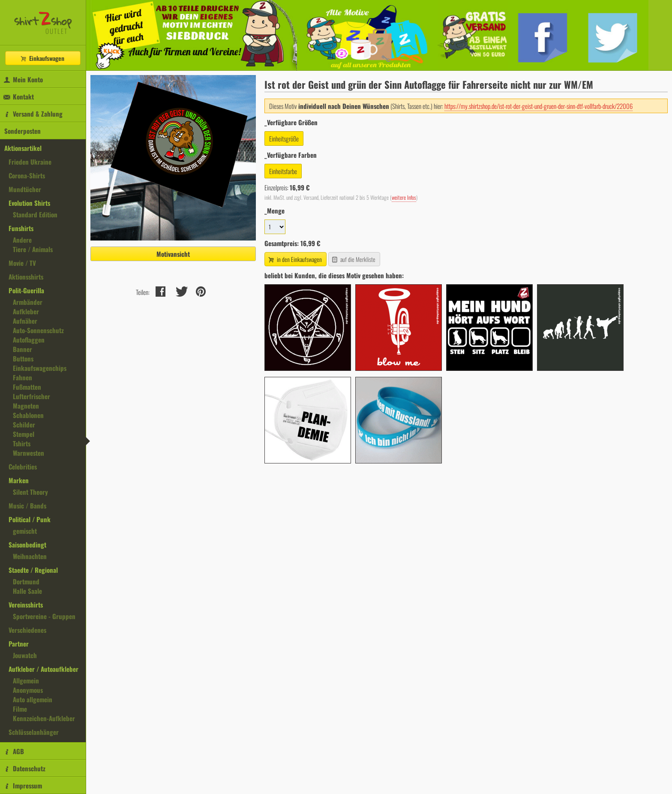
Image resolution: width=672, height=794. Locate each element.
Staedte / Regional (33, 570)
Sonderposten (22, 131)
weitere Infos (404, 197)
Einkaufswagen (42, 58)
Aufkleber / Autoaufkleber (43, 669)
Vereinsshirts (26, 605)
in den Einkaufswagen (294, 259)
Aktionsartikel (23, 148)
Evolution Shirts (29, 203)
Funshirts (21, 228)
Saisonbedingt (27, 544)
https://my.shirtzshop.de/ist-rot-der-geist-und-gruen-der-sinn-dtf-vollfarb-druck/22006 (538, 106)
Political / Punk (30, 519)
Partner (19, 644)
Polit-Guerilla (26, 290)
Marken (19, 480)
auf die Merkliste (353, 259)
